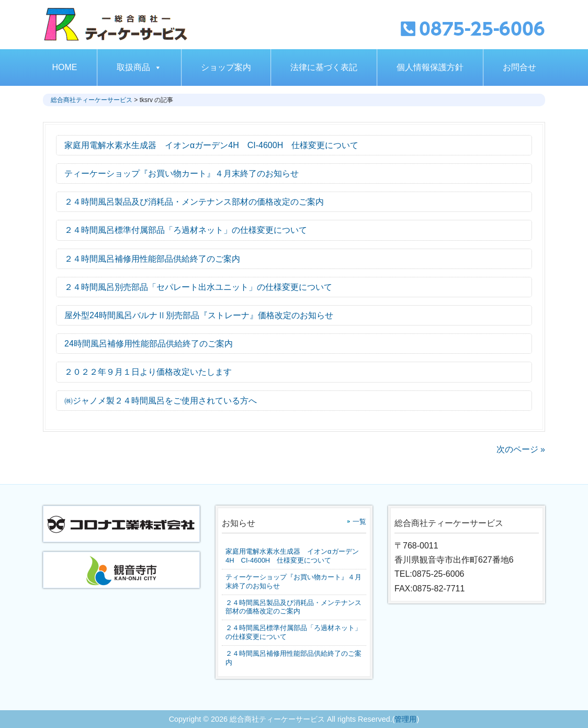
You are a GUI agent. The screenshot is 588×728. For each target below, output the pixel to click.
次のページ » (521, 449)
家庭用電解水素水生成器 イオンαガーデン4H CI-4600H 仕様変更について (292, 556)
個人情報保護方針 (430, 67)
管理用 (405, 719)
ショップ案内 (226, 67)
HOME (65, 67)
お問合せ (519, 67)
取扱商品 (139, 67)
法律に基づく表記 (324, 67)
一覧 (359, 522)
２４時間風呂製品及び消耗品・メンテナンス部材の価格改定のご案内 (293, 607)
